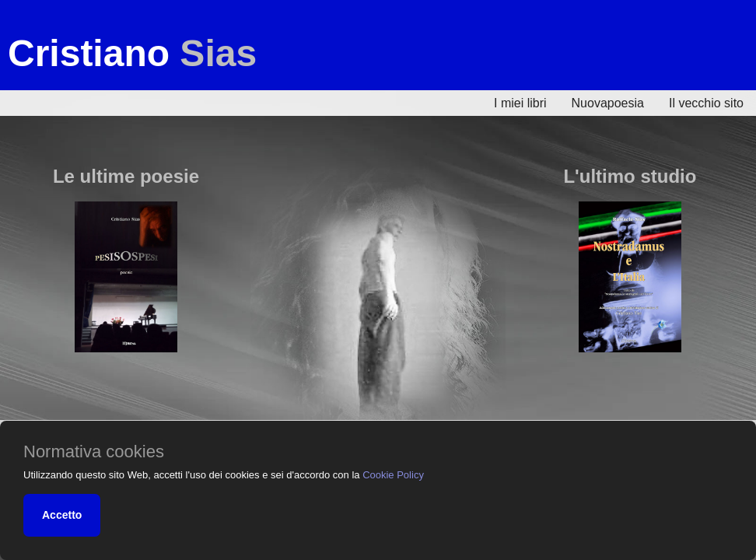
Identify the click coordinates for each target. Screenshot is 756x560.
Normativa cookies (94, 452)
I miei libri (520, 103)
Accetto (62, 515)
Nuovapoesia (608, 103)
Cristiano (132, 53)
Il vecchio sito (706, 103)
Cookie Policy (393, 475)
